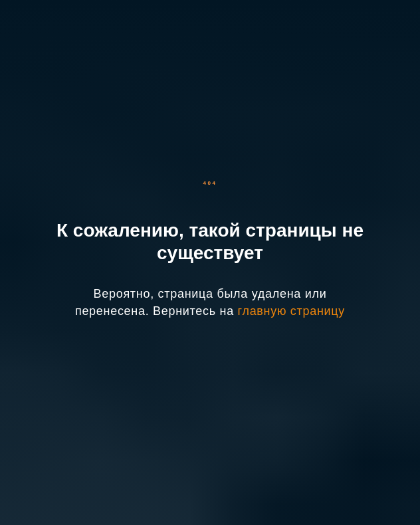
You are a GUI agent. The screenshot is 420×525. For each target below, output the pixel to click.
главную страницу (291, 311)
